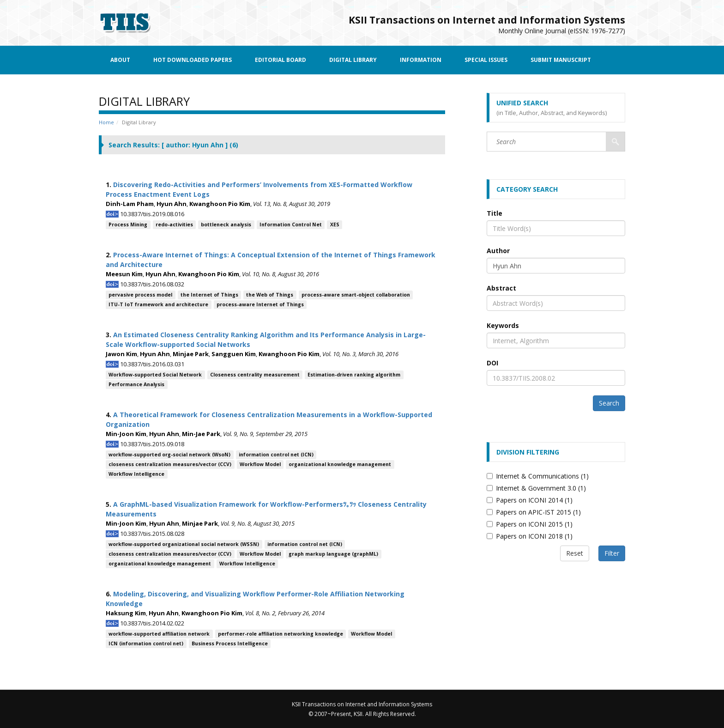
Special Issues (486, 60)
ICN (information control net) (146, 643)
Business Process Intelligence (230, 643)
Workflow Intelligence (136, 474)
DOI (492, 363)
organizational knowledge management (340, 464)
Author (498, 251)
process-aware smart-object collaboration (356, 295)
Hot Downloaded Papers (193, 60)
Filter (612, 553)
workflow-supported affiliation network (159, 634)
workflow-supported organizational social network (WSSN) (184, 544)
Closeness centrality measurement (255, 375)
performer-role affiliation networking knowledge (281, 634)
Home (106, 122)
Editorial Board (281, 60)
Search (609, 403)
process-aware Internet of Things (260, 304)
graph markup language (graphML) (333, 554)
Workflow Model (260, 464)
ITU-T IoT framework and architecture (158, 304)
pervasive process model (140, 295)
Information (421, 60)
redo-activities (174, 224)
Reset (575, 553)
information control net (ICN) (276, 455)
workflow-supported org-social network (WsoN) (169, 455)
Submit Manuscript (561, 60)
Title (495, 213)
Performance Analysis (136, 384)
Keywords (503, 325)
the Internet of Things (209, 295)
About (120, 60)
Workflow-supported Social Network (155, 375)
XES (335, 224)
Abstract (501, 288)
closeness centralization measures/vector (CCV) (170, 464)
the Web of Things (270, 295)
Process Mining (128, 224)
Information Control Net (291, 224)
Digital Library (353, 60)
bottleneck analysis (226, 224)
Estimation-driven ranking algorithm (354, 375)
